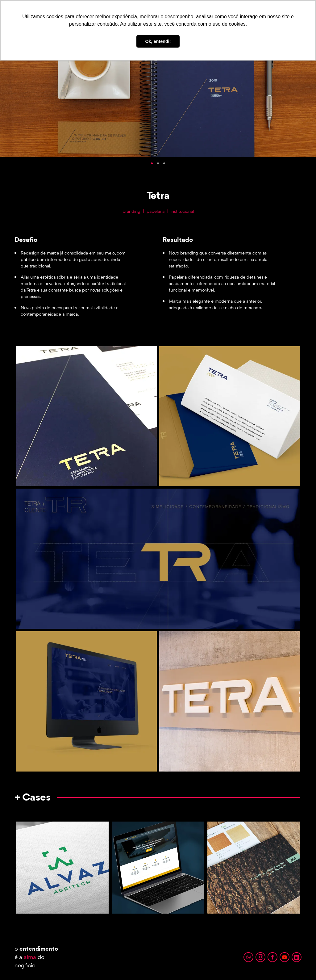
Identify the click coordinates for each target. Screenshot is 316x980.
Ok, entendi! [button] (158, 41)
